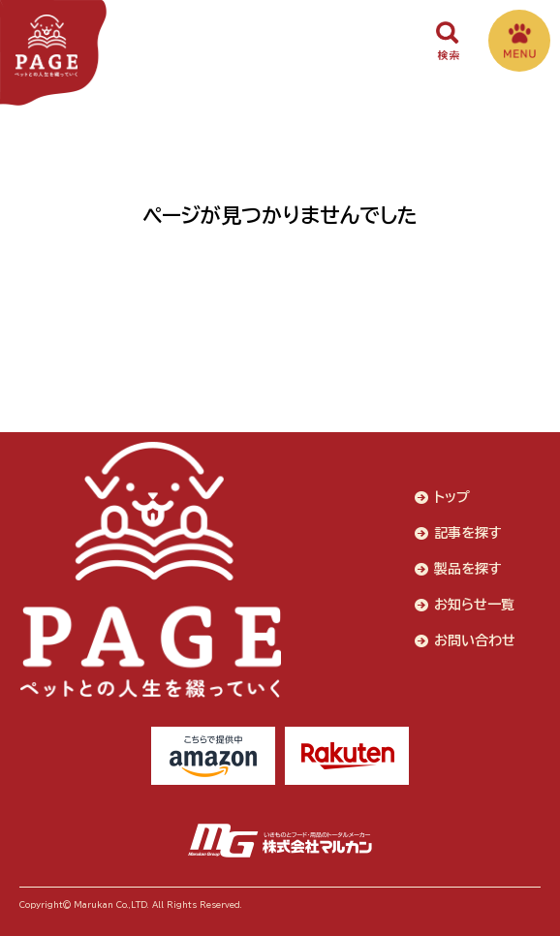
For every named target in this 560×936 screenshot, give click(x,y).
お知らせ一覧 (474, 605)
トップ (452, 497)
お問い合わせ (475, 640)
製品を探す (468, 569)
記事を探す (468, 533)
